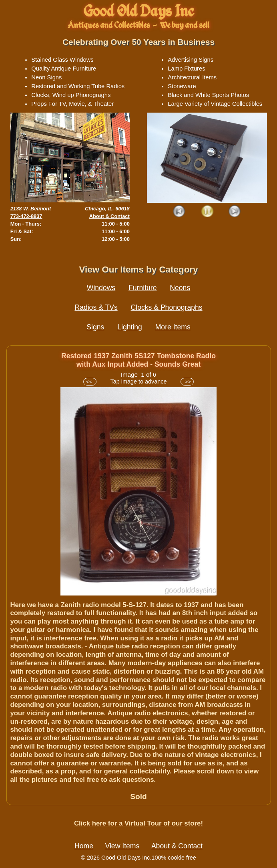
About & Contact (109, 216)
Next (235, 212)
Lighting (130, 327)
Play (207, 212)
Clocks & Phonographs (167, 307)
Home (84, 846)
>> (187, 382)
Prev (180, 212)
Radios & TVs (96, 307)
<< (90, 382)
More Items (173, 327)
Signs (95, 327)
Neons (180, 288)
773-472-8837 (26, 216)
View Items (122, 846)
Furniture (143, 288)
